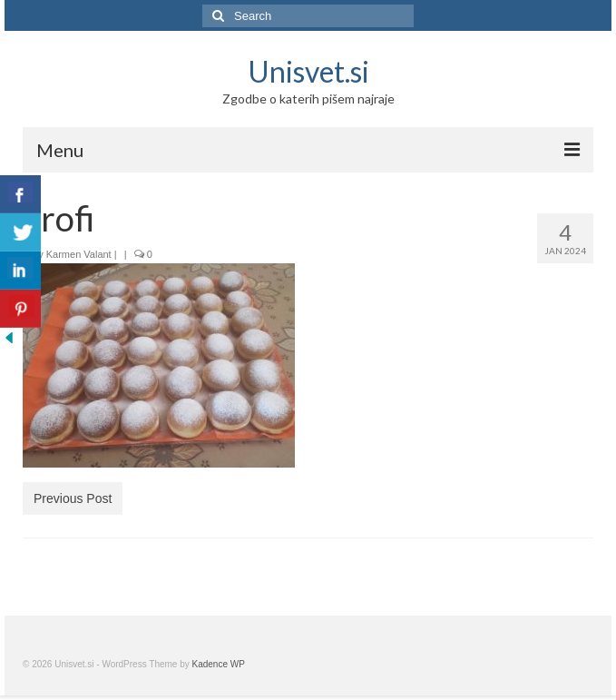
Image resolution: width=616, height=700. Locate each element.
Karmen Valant (79, 254)
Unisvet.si (308, 71)
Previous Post (73, 498)
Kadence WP (219, 664)
